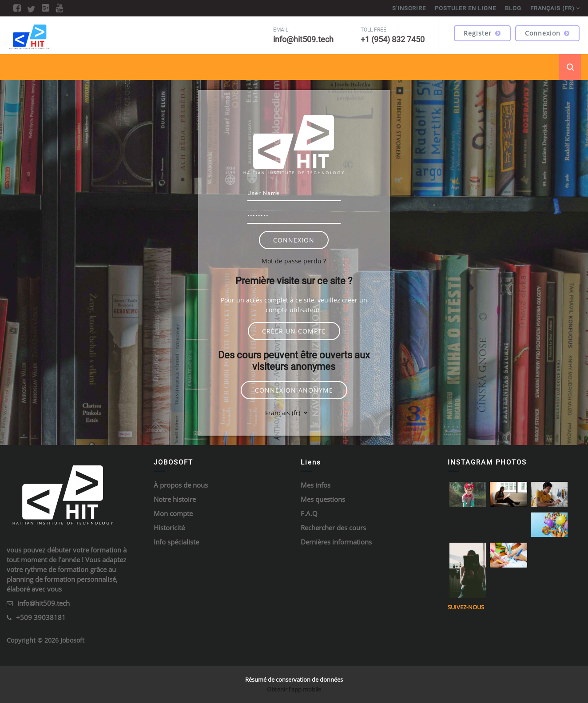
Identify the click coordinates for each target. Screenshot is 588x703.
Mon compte (173, 513)
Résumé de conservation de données (294, 679)
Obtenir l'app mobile (294, 689)
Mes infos (316, 485)
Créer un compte (294, 331)
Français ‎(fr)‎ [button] (284, 413)
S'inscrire (409, 8)
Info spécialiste (176, 542)
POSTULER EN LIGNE (465, 8)
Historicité (169, 528)
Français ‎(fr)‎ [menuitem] (552, 8)
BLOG (513, 8)
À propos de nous (181, 485)
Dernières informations (336, 542)
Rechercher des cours (333, 528)
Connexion (547, 33)
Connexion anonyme (294, 390)
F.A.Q (309, 513)
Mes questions (323, 499)
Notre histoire (175, 499)
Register (482, 33)
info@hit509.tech (44, 603)
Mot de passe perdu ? (294, 261)
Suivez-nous (466, 607)
